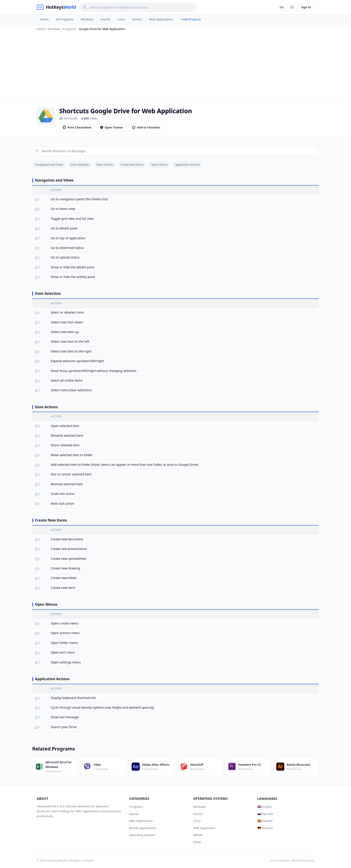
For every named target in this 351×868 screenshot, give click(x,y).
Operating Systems (142, 835)
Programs (136, 807)
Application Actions (187, 165)
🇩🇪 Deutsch (265, 828)
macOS (105, 19)
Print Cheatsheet (77, 127)
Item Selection (80, 165)
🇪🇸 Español (265, 821)
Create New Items (132, 165)
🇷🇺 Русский (265, 814)
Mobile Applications (143, 828)
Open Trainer (112, 127)
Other (197, 842)
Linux (121, 19)
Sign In (306, 7)
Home (44, 19)
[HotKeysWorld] (56, 7)
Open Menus (159, 165)
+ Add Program (191, 19)
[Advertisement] (175, 65)
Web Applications (161, 19)
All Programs (65, 19)
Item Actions (105, 165)
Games (137, 19)
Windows (87, 19)
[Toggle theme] (292, 7)
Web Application (204, 828)
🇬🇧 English (265, 807)
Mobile (198, 835)
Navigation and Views (49, 165)
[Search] (138, 7)
